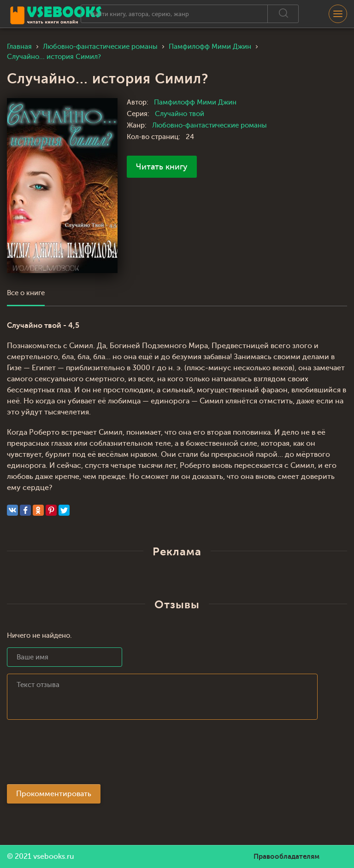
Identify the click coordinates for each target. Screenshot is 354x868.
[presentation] (77, 755)
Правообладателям (286, 856)
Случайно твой (180, 114)
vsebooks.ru (54, 856)
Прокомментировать (54, 794)
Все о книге (26, 293)
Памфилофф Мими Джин (195, 102)
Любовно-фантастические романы (209, 125)
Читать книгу (162, 167)
